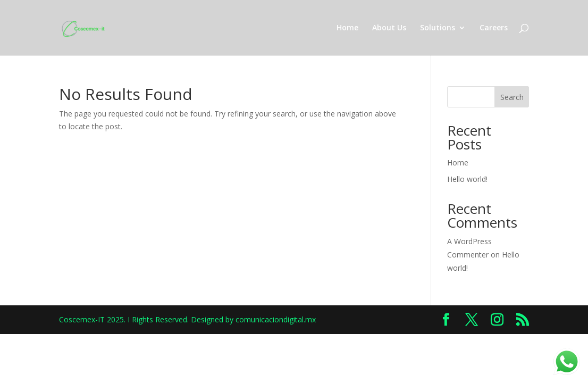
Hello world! (467, 179)
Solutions (438, 28)
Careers (494, 28)
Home (347, 28)
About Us (389, 28)
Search (512, 97)
